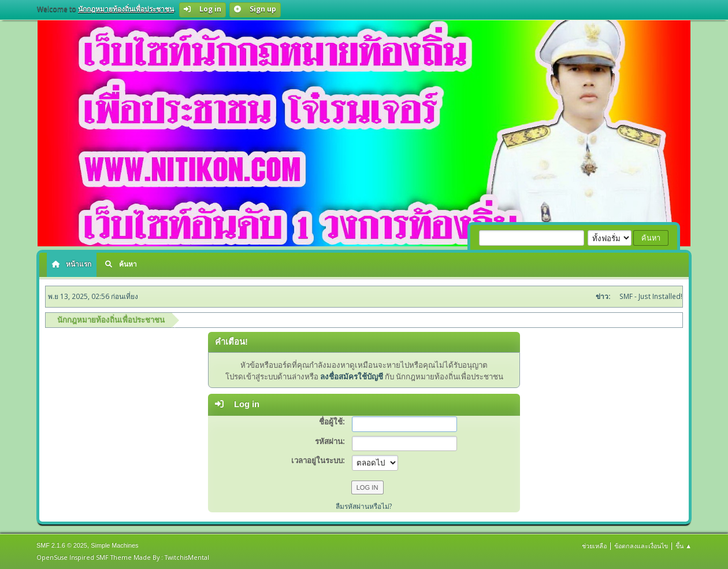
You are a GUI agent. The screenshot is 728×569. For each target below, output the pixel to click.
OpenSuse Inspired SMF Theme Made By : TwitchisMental (123, 557)
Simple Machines (114, 545)
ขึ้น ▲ (684, 546)
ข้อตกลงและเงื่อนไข (641, 546)
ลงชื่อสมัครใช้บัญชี (352, 376)
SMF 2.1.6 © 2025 (62, 545)
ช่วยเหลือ (594, 546)
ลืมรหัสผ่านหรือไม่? (364, 506)
